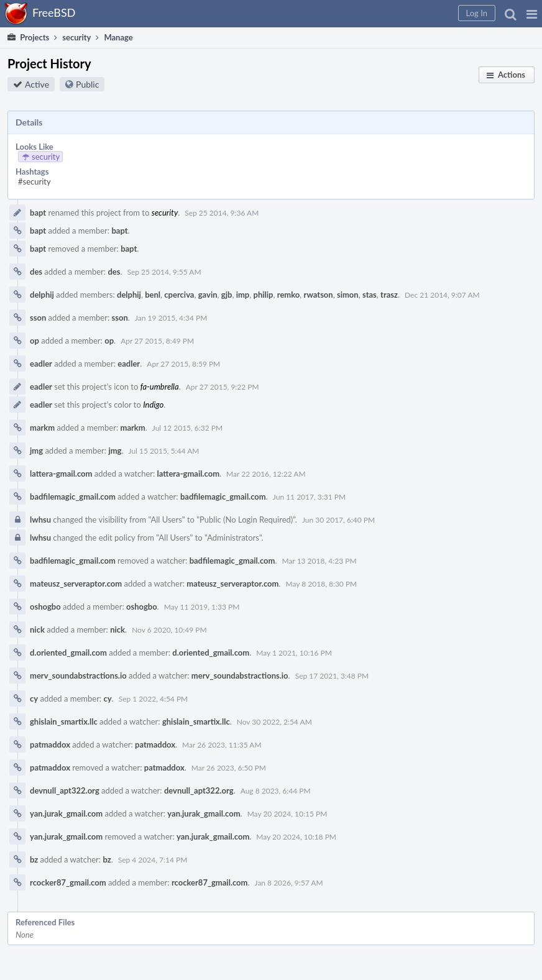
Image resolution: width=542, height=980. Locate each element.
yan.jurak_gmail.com (66, 813)
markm (42, 428)
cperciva (179, 295)
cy (34, 698)
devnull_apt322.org (65, 790)
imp (243, 295)
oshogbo (45, 607)
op (34, 341)
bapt (38, 213)
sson (38, 318)
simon (348, 295)
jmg (36, 451)
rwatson (319, 295)
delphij (42, 295)
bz (34, 859)
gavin (208, 295)
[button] (532, 14)
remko (289, 295)
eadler (41, 364)
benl (153, 295)
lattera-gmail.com (61, 474)
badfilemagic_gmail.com (73, 497)
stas (370, 295)
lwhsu (40, 520)
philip (264, 295)
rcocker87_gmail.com (68, 882)
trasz (389, 295)
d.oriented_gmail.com (68, 653)
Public (87, 84)
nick (37, 630)
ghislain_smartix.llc (64, 721)
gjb (227, 295)
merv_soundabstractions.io (78, 675)
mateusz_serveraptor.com (76, 584)
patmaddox (50, 744)
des (36, 272)
